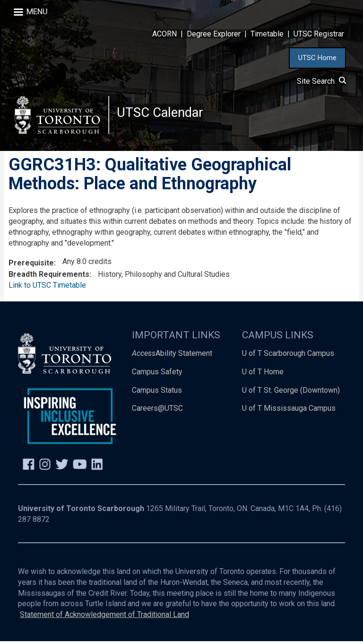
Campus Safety (157, 374)
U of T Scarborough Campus (288, 356)
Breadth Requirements (49, 277)
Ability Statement (172, 356)
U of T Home (263, 374)
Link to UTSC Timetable (47, 288)
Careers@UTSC (157, 411)
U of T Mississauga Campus (289, 411)
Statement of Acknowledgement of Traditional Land (104, 617)
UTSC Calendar (161, 113)
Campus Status (157, 393)
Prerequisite (31, 266)
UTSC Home (317, 58)
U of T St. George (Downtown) (291, 393)
